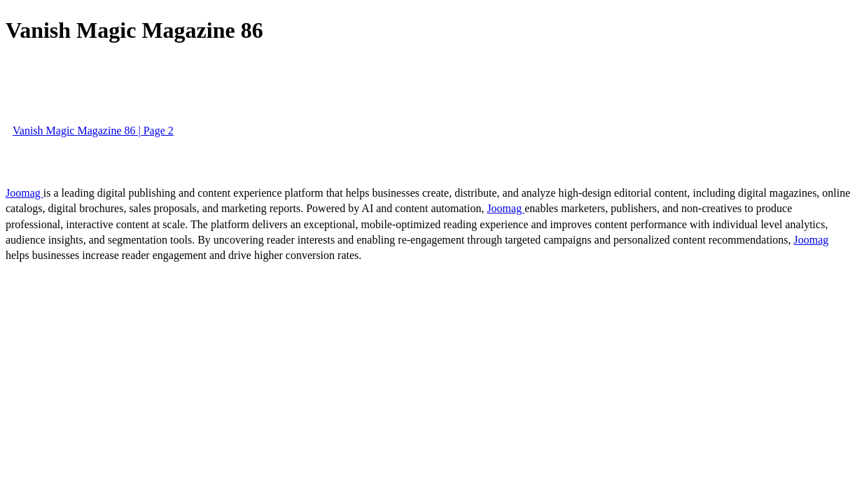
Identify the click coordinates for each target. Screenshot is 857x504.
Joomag (25, 193)
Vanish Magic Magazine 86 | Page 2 (93, 131)
